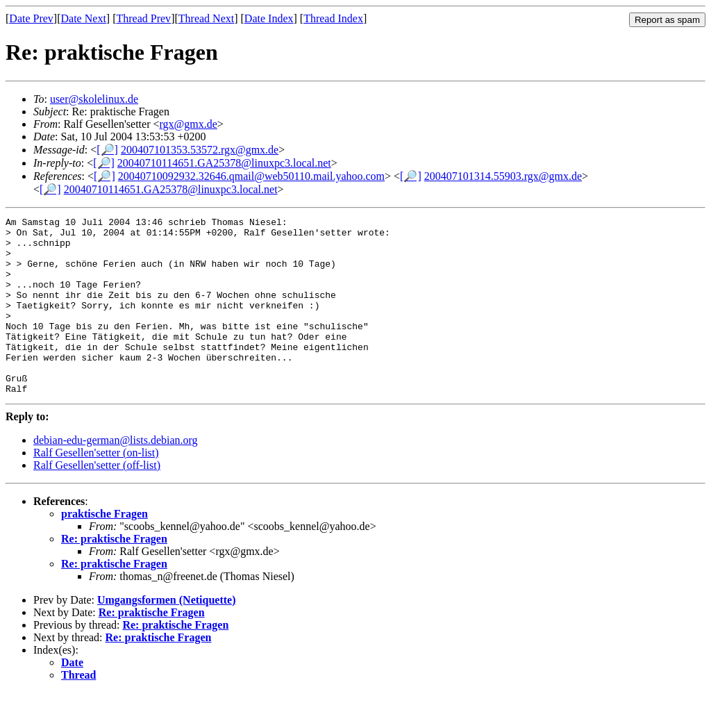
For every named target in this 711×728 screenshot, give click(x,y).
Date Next (84, 18)
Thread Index (333, 18)
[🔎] (107, 150)
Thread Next (206, 18)
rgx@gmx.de (189, 124)
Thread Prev (143, 18)
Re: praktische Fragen (114, 574)
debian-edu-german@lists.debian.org (116, 475)
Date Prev (31, 18)
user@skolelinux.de (94, 99)
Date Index (269, 18)
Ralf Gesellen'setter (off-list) (97, 501)
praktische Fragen (104, 549)
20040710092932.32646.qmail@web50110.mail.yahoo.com (251, 176)
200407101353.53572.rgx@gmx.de (200, 150)
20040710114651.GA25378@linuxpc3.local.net (224, 163)
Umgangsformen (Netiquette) (167, 635)
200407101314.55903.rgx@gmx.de (503, 176)
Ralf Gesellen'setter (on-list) (96, 488)
